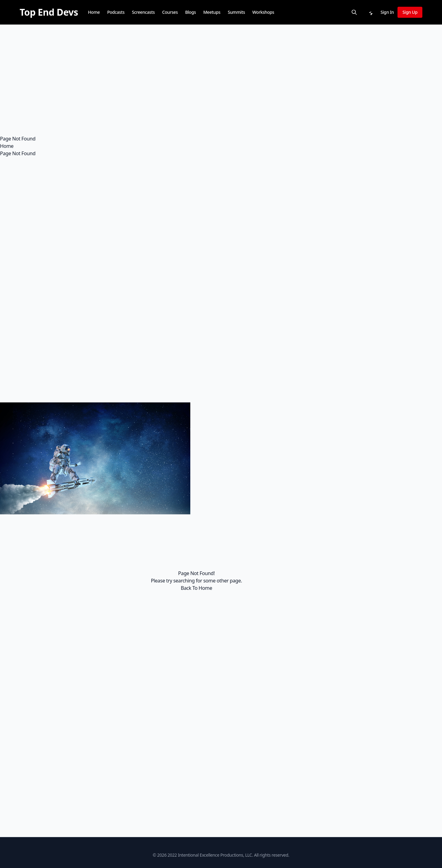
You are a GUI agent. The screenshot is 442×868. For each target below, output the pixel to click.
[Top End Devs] (49, 12)
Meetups (212, 12)
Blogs (190, 12)
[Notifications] (370, 12)
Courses (170, 12)
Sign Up (410, 12)
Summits (236, 12)
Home (94, 12)
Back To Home (196, 588)
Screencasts (143, 12)
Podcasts (116, 12)
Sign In (387, 12)
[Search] (354, 12)
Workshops (263, 12)
